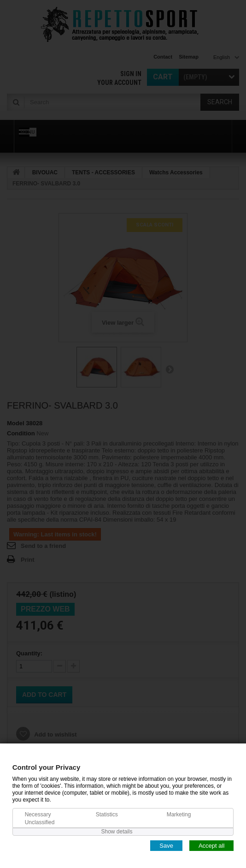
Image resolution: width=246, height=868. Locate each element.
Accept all (211, 845)
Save (166, 845)
